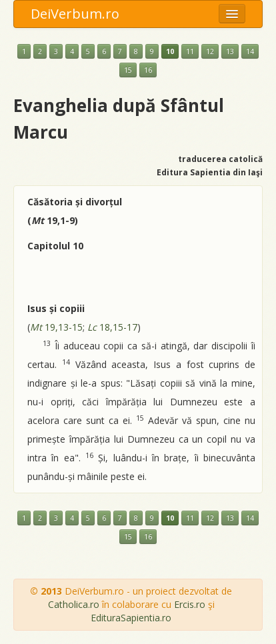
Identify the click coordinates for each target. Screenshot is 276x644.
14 (250, 51)
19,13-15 (56, 327)
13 (230, 51)
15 (128, 70)
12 (210, 51)
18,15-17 (112, 327)
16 (148, 70)
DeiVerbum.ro (75, 14)
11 (190, 51)
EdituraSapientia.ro (131, 618)
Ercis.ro (190, 604)
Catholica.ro (74, 604)
